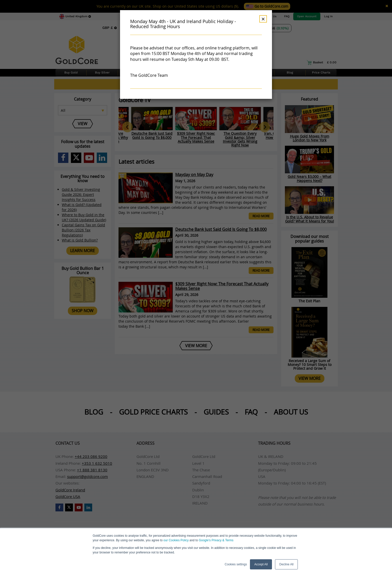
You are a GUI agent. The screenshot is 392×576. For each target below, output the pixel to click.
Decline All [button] (286, 564)
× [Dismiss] (263, 19)
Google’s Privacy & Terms (216, 540)
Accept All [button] (261, 564)
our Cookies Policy (176, 540)
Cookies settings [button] (236, 564)
